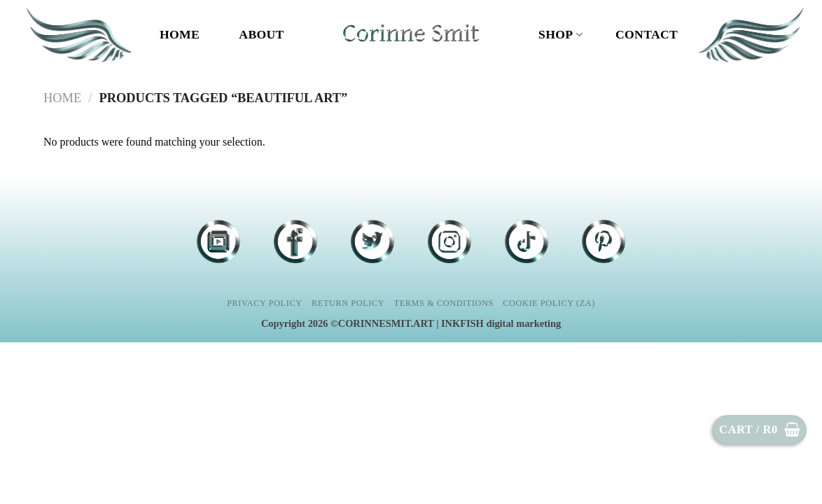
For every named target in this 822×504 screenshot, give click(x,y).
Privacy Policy (264, 303)
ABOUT (261, 34)
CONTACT (647, 34)
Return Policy (348, 303)
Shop (560, 34)
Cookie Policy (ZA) (549, 303)
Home (180, 34)
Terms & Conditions (444, 303)
